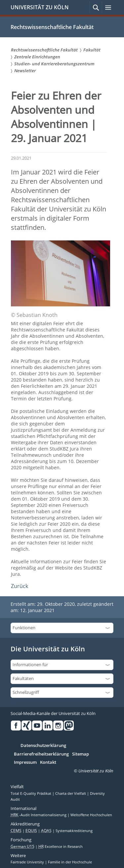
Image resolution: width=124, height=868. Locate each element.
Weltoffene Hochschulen (91, 815)
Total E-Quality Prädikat (31, 793)
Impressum (25, 762)
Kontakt (48, 762)
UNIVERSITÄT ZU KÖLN (40, 7)
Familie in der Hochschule (70, 862)
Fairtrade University (28, 862)
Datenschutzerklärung (43, 746)
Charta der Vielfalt (71, 793)
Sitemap (81, 754)
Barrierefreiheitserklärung (41, 754)
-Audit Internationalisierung (39, 815)
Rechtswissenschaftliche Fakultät (52, 27)
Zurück (20, 586)
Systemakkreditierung (74, 831)
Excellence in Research (61, 847)
